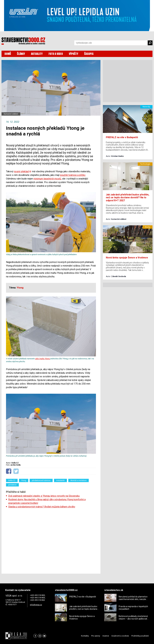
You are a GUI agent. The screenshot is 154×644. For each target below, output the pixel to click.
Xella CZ (12, 480)
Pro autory (96, 636)
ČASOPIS (89, 54)
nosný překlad (21, 171)
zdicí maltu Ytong (43, 359)
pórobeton (12, 485)
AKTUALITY (37, 54)
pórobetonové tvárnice (41, 480)
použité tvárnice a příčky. (73, 175)
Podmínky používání (140, 636)
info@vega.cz (36, 605)
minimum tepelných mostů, (48, 179)
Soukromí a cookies (120, 636)
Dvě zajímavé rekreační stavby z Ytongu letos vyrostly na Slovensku (44, 496)
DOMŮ (8, 54)
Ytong (24, 480)
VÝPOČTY (74, 54)
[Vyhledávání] (111, 43)
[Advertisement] (51, 540)
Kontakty (85, 636)
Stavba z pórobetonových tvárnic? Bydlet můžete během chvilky (42, 507)
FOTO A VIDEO (56, 54)
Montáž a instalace (79, 480)
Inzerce (106, 636)
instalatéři (60, 480)
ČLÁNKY (21, 54)
